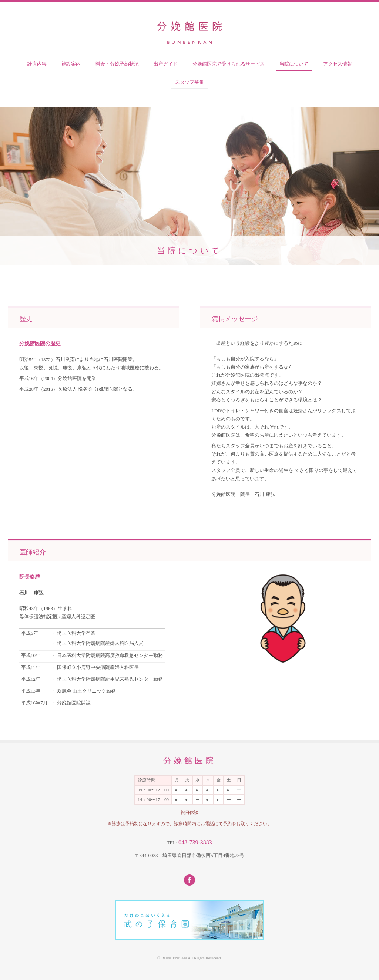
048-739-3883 (195, 842)
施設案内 (71, 64)
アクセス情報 (338, 64)
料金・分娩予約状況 (117, 64)
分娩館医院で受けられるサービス (229, 64)
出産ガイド (166, 64)
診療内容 (37, 64)
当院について (294, 64)
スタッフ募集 (189, 82)
